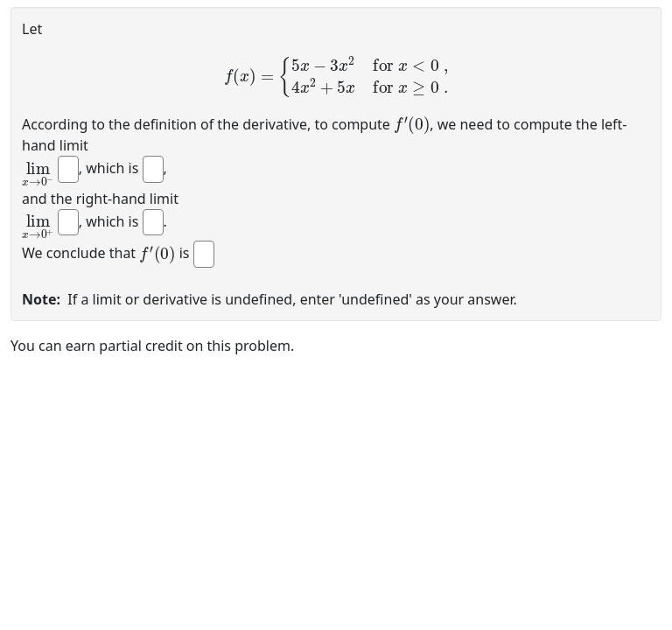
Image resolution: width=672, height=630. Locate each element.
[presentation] (336, 77)
